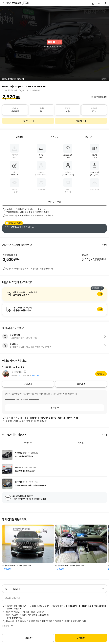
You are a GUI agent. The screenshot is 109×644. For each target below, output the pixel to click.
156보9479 (18, 3)
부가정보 (89, 137)
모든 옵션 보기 (54, 202)
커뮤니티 (28, 443)
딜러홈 (100, 374)
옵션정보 (20, 137)
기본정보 (54, 137)
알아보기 (54, 294)
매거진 (81, 443)
